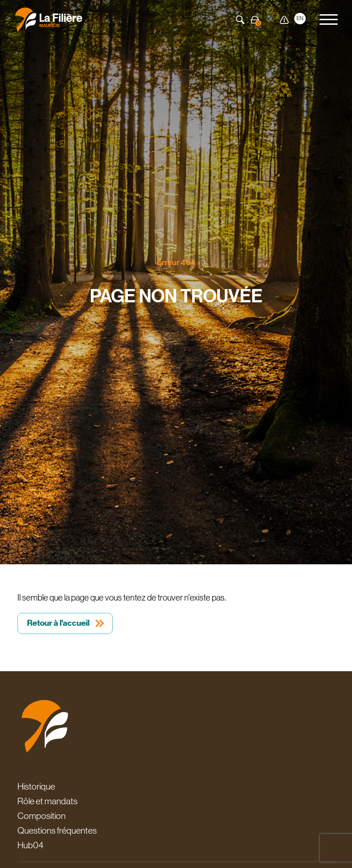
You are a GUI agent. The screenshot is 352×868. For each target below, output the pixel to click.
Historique (36, 786)
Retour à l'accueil (58, 623)
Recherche (240, 20)
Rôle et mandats (47, 801)
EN (300, 18)
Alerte (284, 20)
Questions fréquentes (57, 830)
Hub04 (30, 845)
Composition (41, 816)
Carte (269, 20)
